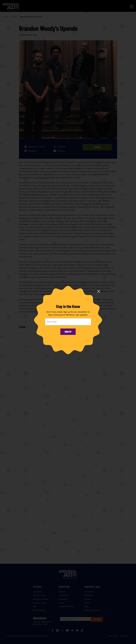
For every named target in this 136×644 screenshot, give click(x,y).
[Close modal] (99, 291)
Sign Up (68, 332)
